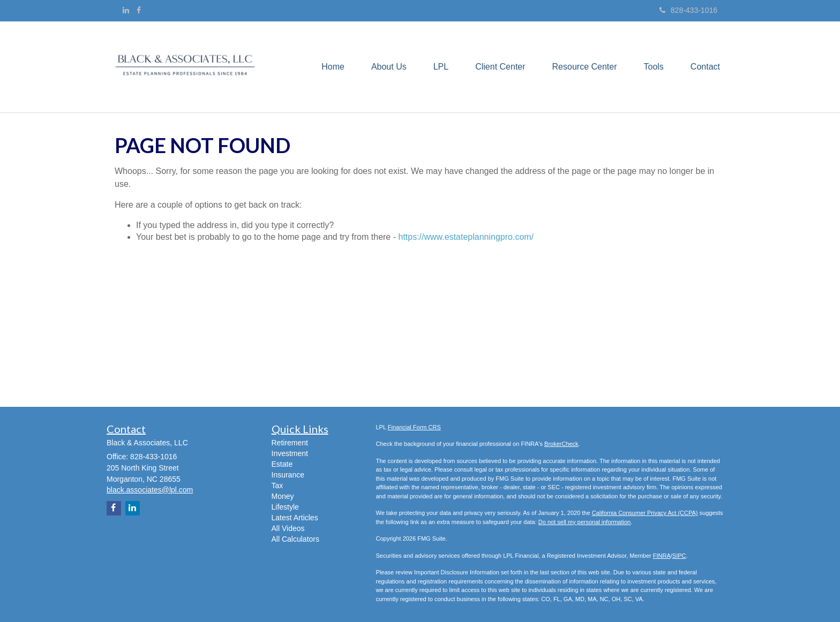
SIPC (679, 556)
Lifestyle (285, 507)
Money (283, 496)
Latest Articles (295, 518)
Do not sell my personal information (584, 522)
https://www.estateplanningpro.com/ (466, 237)
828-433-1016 (688, 10)
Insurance (288, 475)
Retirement (290, 443)
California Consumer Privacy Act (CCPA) (645, 513)
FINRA (662, 556)
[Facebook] (139, 10)
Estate (282, 464)
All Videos (288, 528)
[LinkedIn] (126, 10)
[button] (389, 67)
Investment (290, 453)
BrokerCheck (561, 444)
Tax (277, 486)
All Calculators (295, 539)
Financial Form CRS (414, 427)
